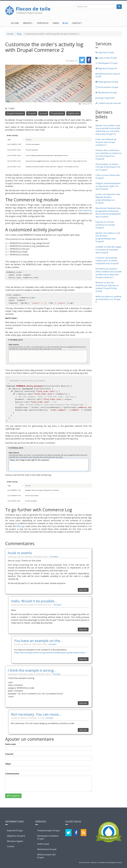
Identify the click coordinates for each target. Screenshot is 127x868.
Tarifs (56, 23)
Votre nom (10, 744)
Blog (65, 23)
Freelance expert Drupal (48, 830)
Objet (8, 764)
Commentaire (12, 774)
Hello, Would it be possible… (34, 601)
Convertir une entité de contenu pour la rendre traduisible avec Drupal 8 (107, 261)
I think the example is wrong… (32, 670)
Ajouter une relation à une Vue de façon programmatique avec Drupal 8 (108, 237)
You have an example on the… (38, 641)
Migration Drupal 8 (16, 836)
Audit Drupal (43, 844)
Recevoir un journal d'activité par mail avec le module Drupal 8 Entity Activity (107, 287)
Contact (77, 23)
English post (73, 113)
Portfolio (43, 23)
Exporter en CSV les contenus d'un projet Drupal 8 (105, 225)
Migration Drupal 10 (107, 68)
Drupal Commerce (15, 113)
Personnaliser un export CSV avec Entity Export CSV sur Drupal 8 (108, 167)
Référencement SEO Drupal (46, 856)
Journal (43, 113)
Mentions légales (15, 841)
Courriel (9, 754)
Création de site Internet (109, 103)
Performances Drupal (108, 87)
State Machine (85, 211)
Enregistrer (13, 796)
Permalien (54, 557)
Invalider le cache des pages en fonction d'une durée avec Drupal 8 (108, 250)
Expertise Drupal (106, 52)
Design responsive (106, 98)
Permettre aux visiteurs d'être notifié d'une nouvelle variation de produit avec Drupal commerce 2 (109, 273)
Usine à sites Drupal (107, 58)
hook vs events (20, 553)
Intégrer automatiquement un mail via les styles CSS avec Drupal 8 (108, 186)
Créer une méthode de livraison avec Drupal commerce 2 (106, 142)
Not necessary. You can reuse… (36, 714)
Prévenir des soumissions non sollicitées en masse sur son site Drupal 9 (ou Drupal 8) (109, 155)
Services (28, 23)
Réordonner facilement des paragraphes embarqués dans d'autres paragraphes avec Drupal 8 (108, 212)
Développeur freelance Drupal (48, 837)
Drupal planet (57, 113)
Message (21, 526)
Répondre (83, 590)
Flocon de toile (33, 8)
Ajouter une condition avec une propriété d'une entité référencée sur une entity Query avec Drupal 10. (108, 130)
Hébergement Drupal (108, 82)
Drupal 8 (32, 113)
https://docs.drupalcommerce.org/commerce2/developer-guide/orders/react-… (50, 653)
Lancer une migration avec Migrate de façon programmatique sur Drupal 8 (108, 199)
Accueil (15, 23)
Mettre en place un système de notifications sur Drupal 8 (108, 299)
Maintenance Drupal (107, 93)
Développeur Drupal (108, 63)
